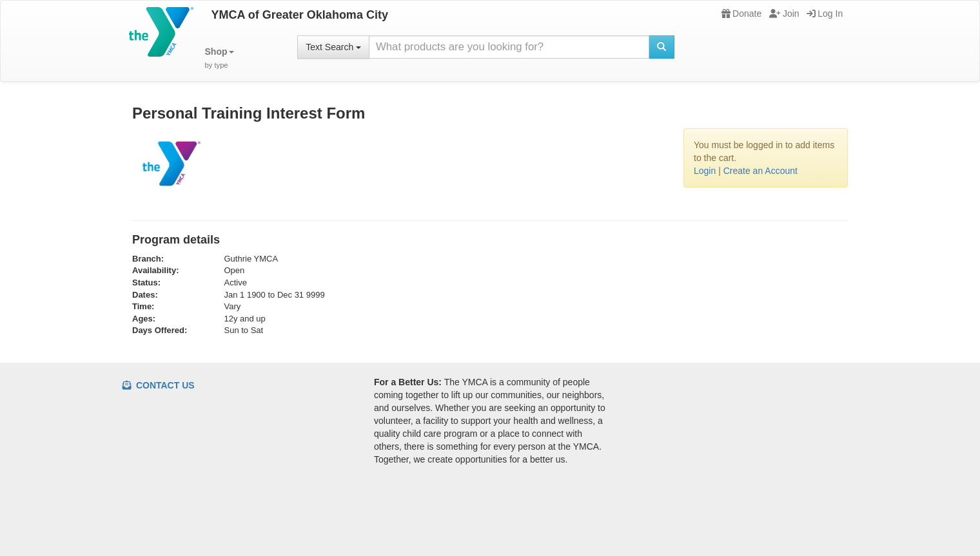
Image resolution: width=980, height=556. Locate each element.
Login (705, 171)
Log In (825, 14)
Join (784, 14)
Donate (741, 14)
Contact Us (159, 385)
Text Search (333, 47)
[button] (220, 58)
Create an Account (760, 171)
